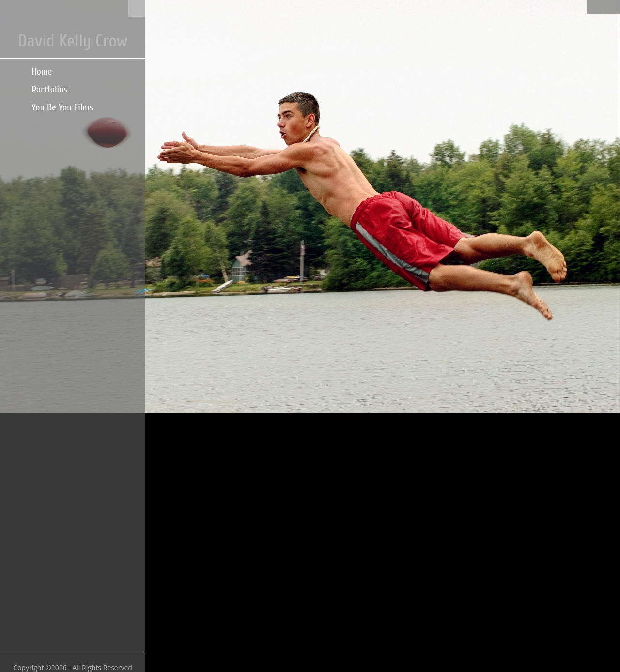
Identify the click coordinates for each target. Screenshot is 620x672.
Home (42, 71)
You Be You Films (62, 107)
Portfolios (49, 89)
